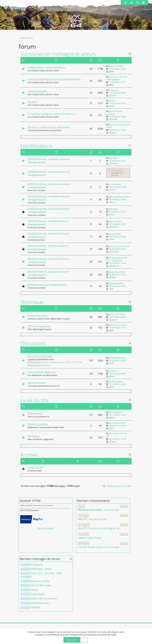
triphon (112, 202)
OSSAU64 (113, 119)
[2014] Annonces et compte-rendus (48, 285)
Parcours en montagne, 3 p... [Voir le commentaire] (105, 528)
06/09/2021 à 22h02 (118, 237)
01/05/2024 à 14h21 (118, 361)
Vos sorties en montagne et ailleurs (58, 54)
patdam (112, 95)
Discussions (33, 343)
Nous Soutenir (46, 528)
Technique (32, 302)
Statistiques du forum (117, 486)
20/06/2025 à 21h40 (118, 161)
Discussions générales (40, 356)
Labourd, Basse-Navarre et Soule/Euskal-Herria (54, 79)
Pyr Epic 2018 (115, 234)
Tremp (112, 101)
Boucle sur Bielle (116, 66)
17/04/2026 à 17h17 (118, 82)
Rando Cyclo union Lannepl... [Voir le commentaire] (105, 547)
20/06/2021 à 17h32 (118, 212)
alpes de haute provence (114, 113)
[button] (125, 3)
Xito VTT (83, 519)
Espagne (32, 102)
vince (111, 428)
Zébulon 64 (114, 266)
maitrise (113, 371)
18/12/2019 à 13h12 (118, 224)
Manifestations (36, 146)
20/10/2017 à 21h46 (118, 263)
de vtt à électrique (117, 314)
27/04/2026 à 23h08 (118, 93)
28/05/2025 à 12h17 (118, 328)
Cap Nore (113, 158)
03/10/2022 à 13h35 (118, 199)
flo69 (111, 363)
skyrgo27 (113, 320)
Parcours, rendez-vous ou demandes (48, 127)
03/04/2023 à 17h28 (118, 187)
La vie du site (34, 400)
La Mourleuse (115, 184)
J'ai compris (72, 640)
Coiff (111, 289)
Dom (111, 71)
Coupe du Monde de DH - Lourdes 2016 (117, 259)
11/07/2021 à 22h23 (118, 384)
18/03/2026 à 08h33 (118, 317)
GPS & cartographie (39, 326)
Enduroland (37, 594)
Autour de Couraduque (44, 598)
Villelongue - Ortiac (41, 569)
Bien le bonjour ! (116, 412)
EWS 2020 (113, 209)
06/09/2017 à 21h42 (118, 275)
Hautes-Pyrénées (37, 91)
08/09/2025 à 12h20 (118, 130)
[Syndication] (130, 54)
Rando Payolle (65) (117, 272)
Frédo (112, 239)
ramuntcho (114, 227)
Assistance (34, 436)
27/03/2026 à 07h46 (118, 69)
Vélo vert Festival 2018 (119, 246)
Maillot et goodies (38, 424)
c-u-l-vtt (82, 547)
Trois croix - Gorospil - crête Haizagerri (117, 78)
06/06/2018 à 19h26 (118, 249)
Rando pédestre (116, 381)
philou (112, 106)
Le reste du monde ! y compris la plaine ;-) (51, 114)
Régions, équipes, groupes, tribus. (56, 362)
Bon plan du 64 (45, 365)
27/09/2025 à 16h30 (118, 117)
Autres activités (36, 383)
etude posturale (40, 603)
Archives (29, 455)
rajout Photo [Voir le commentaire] (94, 538)
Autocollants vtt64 (117, 423)
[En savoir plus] (84, 640)
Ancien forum (35, 468)
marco (82, 538)
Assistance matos (38, 316)
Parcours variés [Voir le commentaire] (98, 519)
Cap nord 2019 (115, 221)
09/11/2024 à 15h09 (118, 415)
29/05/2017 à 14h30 (118, 426)
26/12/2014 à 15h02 (118, 286)
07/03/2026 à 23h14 (118, 103)
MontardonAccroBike (90, 510)
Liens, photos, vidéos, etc (42, 372)
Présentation (35, 414)
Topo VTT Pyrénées (117, 325)
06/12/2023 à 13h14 (118, 439)
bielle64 (112, 133)
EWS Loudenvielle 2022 (119, 197)
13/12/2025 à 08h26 (118, 374)
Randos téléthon (116, 283)
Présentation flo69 (117, 358)
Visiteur (112, 277)
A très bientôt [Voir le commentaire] (111, 510)
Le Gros (112, 190)
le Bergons (114, 90)
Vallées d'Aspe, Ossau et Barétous (47, 67)
